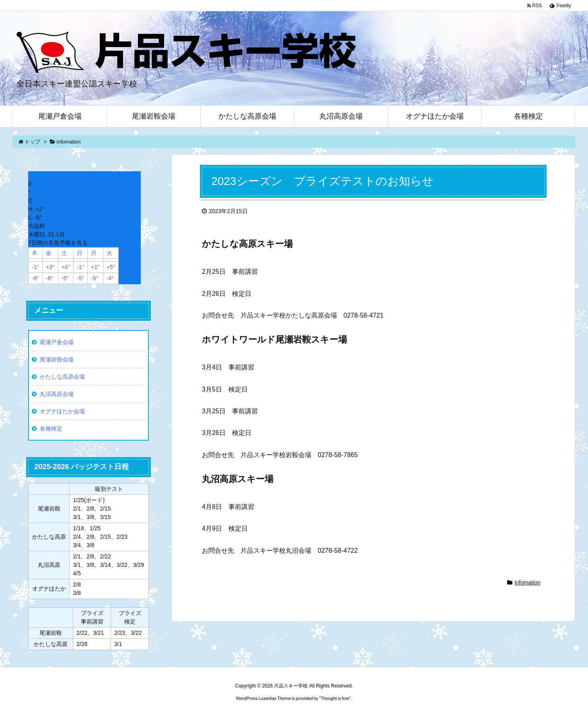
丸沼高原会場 (57, 394)
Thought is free (335, 698)
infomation (527, 583)
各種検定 (51, 429)
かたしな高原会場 (62, 377)
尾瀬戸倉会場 (57, 342)
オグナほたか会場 (62, 411)
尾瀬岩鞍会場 (57, 359)
